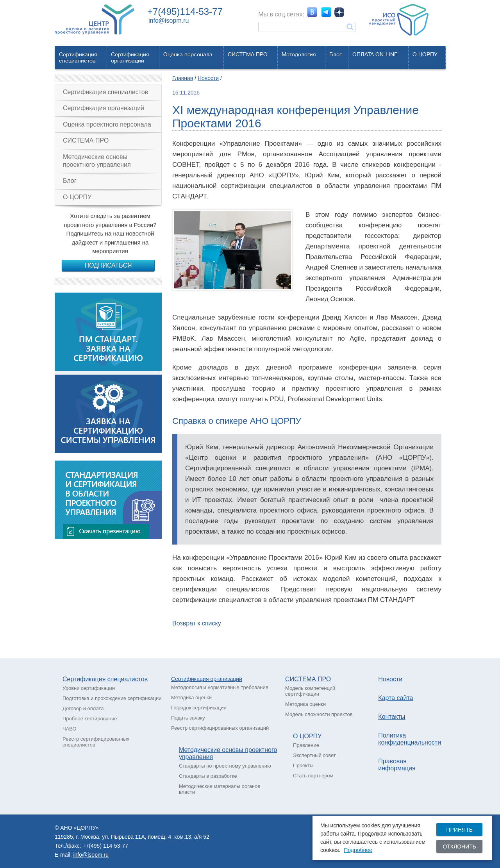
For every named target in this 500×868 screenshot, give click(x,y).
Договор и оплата (83, 708)
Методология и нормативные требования (220, 687)
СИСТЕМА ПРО (248, 54)
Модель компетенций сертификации (310, 691)
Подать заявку (188, 718)
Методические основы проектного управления (97, 161)
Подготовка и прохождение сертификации (112, 698)
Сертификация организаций (104, 108)
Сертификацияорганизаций (130, 57)
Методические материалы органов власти (220, 789)
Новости (208, 78)
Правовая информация (397, 765)
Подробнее (358, 850)
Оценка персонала (188, 54)
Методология (299, 54)
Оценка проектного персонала (107, 124)
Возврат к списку (197, 623)
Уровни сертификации (89, 688)
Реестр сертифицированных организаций (220, 728)
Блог (336, 54)
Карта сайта (396, 698)
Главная (183, 78)
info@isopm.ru (169, 21)
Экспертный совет (314, 755)
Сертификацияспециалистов (78, 57)
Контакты (392, 717)
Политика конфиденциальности (410, 739)
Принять (459, 830)
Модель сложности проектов (319, 714)
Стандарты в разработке (208, 776)
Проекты (303, 765)
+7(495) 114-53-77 (105, 846)
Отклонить (459, 847)
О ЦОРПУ (425, 54)
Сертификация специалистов (105, 92)
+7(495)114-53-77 (185, 12)
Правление (306, 745)
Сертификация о (192, 679)
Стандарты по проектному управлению (225, 766)
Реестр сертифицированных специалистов (96, 742)
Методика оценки (191, 697)
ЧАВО (70, 729)
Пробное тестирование (90, 719)
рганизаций (228, 679)
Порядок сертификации (199, 708)
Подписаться (108, 265)
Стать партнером (313, 776)
